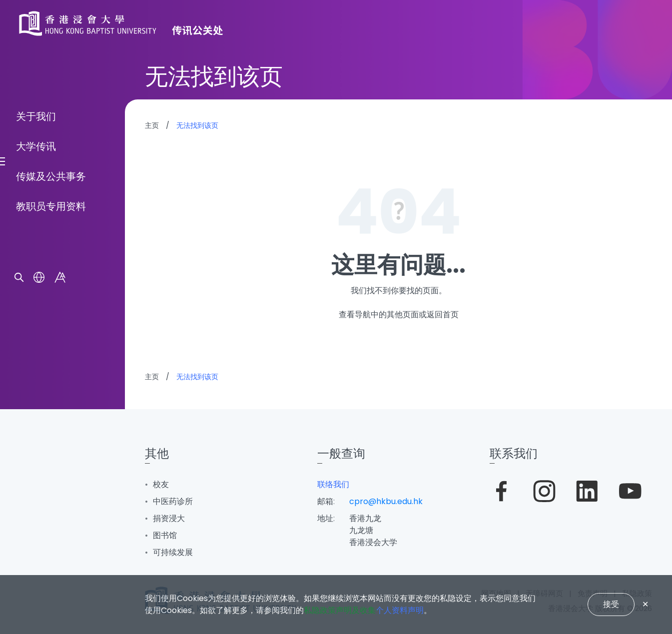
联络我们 (333, 484)
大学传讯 (36, 314)
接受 (611, 604)
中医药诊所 (173, 501)
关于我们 (36, 284)
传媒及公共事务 (51, 344)
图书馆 (165, 535)
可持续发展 (173, 552)
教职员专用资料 (51, 374)
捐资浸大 (169, 518)
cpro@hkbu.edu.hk (386, 501)
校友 (161, 484)
